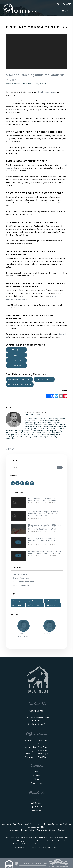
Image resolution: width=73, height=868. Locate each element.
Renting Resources (22, 585)
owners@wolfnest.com (25, 847)
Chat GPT (16, 350)
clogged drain (18, 605)
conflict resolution (35, 605)
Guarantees (37, 783)
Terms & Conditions (46, 830)
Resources (36, 810)
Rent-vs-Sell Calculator (19, 379)
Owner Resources (21, 578)
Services (37, 776)
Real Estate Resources (24, 582)
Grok (16, 355)
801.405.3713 (64, 4)
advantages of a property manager (27, 601)
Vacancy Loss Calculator (20, 384)
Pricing (36, 779)
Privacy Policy (28, 830)
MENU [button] (67, 11)
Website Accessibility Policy (46, 847)
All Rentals (36, 803)
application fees (52, 601)
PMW (42, 827)
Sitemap (14, 830)
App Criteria (36, 807)
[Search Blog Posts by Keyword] (34, 467)
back (10, 449)
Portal (36, 772)
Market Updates (20, 574)
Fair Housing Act (53, 605)
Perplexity (16, 360)
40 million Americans (46, 92)
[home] (21, 8)
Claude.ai (16, 365)
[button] (13, 483)
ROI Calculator (44, 379)
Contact (62, 830)
